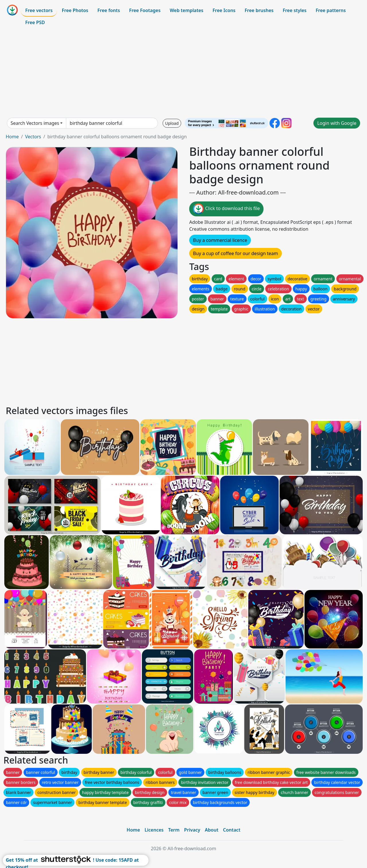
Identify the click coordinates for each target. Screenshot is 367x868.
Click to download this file (226, 209)
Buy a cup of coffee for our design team (236, 253)
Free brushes (259, 10)
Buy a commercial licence (220, 240)
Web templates (187, 10)
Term (174, 830)
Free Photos (75, 10)
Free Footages (145, 10)
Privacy (192, 830)
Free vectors (39, 10)
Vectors (33, 137)
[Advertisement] (183, 73)
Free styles (295, 10)
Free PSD (35, 22)
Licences (154, 830)
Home (12, 137)
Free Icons (224, 10)
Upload (172, 123)
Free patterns (331, 10)
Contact (232, 830)
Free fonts (109, 10)
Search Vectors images (35, 123)
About (211, 830)
